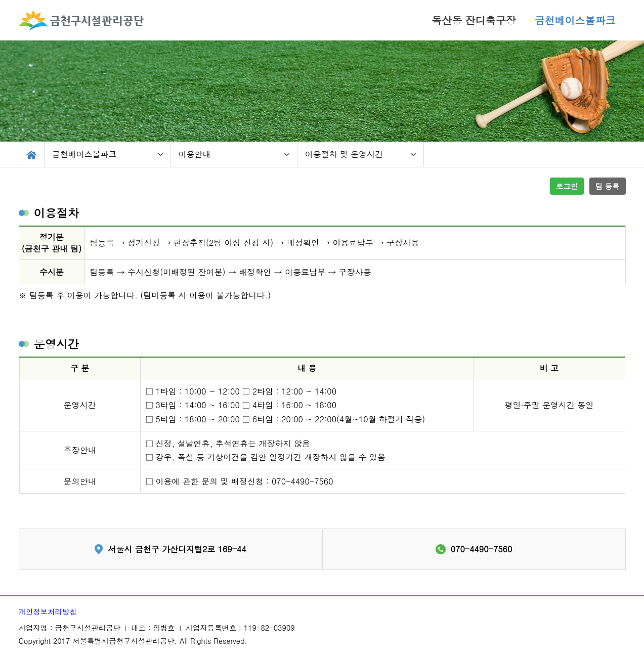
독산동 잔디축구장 (474, 20)
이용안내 (195, 154)
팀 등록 (608, 186)
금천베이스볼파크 (575, 20)
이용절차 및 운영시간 (344, 154)
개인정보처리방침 (48, 611)
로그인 (567, 186)
